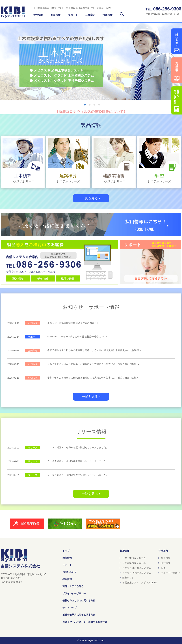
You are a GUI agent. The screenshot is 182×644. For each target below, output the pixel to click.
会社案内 (163, 551)
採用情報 (67, 579)
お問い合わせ (70, 572)
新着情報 (67, 558)
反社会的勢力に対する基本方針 (79, 615)
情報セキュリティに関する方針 (79, 601)
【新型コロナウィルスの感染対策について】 (91, 112)
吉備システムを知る (73, 586)
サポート (67, 565)
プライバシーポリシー (74, 593)
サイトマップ (70, 608)
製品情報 (38, 15)
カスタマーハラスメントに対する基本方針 (85, 622)
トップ (66, 551)
